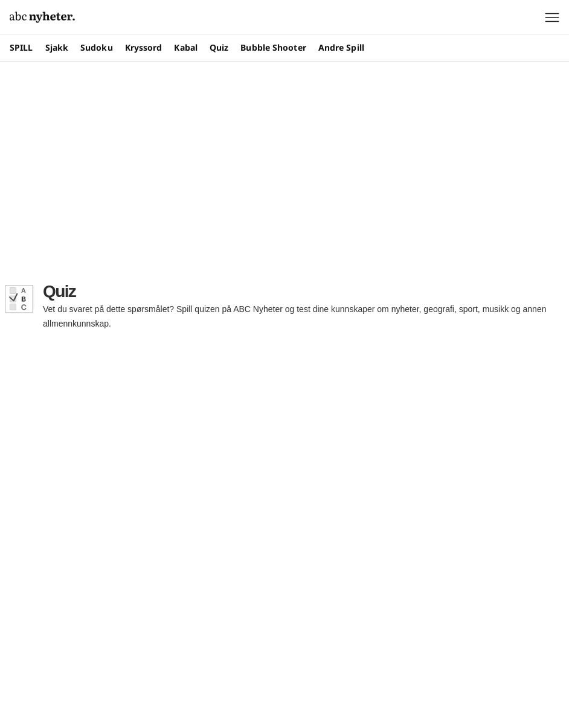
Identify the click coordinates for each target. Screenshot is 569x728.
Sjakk (57, 47)
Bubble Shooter (273, 47)
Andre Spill (341, 47)
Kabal (186, 47)
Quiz (219, 47)
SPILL (21, 47)
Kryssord (144, 47)
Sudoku (97, 47)
